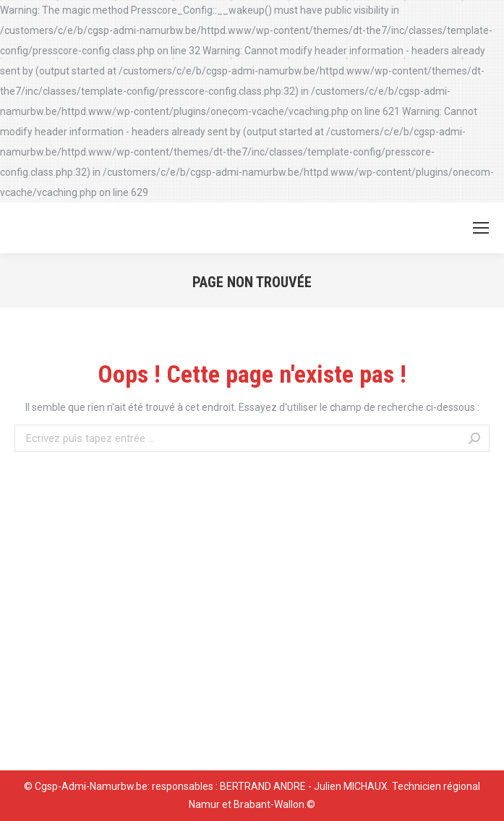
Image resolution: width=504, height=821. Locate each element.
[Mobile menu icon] (481, 228)
